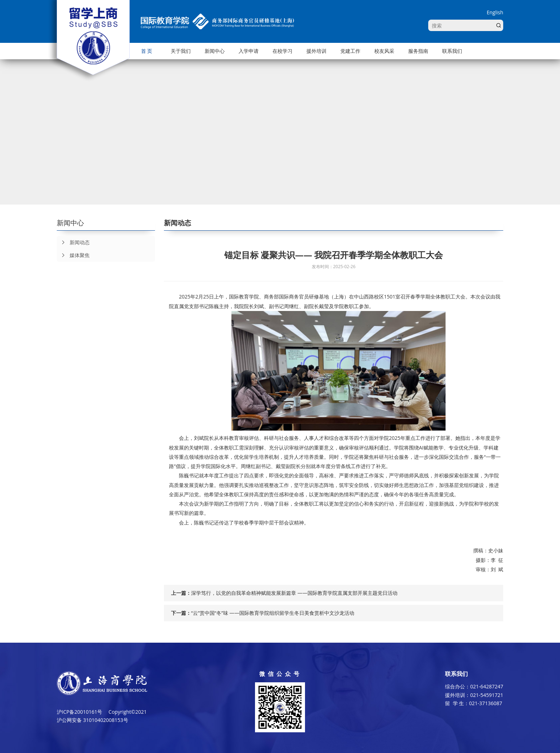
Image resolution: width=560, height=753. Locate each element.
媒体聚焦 (73, 255)
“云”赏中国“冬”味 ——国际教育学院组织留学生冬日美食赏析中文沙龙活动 (273, 613)
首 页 (147, 51)
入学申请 (249, 51)
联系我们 (452, 51)
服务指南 (418, 51)
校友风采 (384, 51)
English (495, 12)
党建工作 (350, 51)
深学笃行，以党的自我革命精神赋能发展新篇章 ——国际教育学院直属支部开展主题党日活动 (294, 593)
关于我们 (181, 51)
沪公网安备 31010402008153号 (92, 720)
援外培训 (316, 51)
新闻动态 (73, 242)
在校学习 (282, 51)
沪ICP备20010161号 (79, 712)
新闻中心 (215, 51)
